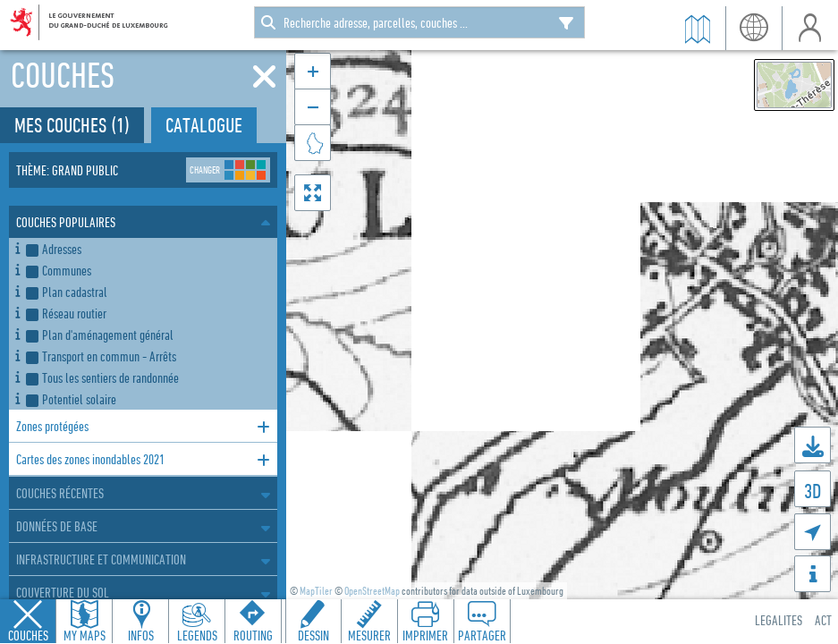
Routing (253, 635)
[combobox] (419, 22)
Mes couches (72, 125)
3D (813, 491)
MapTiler (316, 591)
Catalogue (204, 125)
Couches (28, 635)
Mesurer (369, 635)
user (810, 28)
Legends (197, 635)
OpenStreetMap (372, 591)
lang (753, 28)
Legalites (779, 620)
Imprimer (425, 635)
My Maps (85, 635)
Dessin (313, 635)
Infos (141, 635)
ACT (823, 620)
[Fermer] (264, 77)
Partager (482, 635)
